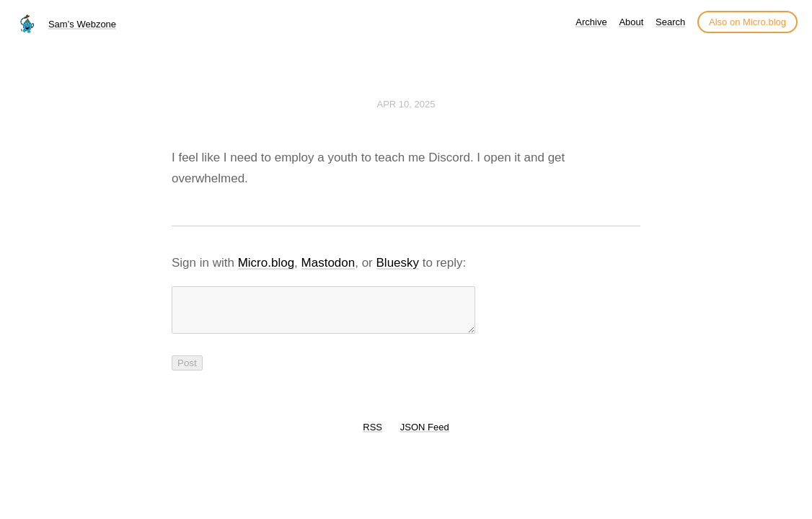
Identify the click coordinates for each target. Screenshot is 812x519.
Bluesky (398, 263)
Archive (591, 22)
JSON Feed (425, 436)
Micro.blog (266, 263)
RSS (372, 436)
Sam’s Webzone (82, 24)
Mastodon (328, 263)
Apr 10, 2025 (406, 104)
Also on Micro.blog (747, 22)
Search (670, 22)
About (631, 22)
